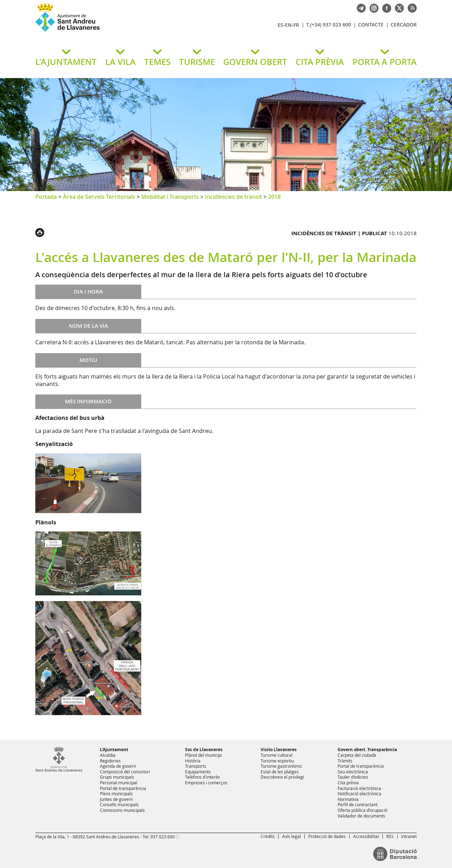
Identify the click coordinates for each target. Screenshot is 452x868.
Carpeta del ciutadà (357, 755)
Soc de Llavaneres (204, 750)
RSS (390, 836)
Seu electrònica (353, 772)
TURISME (197, 62)
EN (288, 25)
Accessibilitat (366, 836)
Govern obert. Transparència (367, 750)
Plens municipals (116, 793)
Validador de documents (361, 816)
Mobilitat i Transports (170, 197)
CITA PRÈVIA (320, 62)
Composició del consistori (125, 772)
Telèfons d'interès (203, 777)
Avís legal (292, 836)
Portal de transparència (123, 788)
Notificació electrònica (359, 793)
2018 (274, 197)
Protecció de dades (327, 836)
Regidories (110, 761)
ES (280, 25)
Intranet (409, 836)
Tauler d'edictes (353, 777)
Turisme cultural (276, 755)
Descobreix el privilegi (282, 777)
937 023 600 (163, 837)
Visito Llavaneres (279, 750)
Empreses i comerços (206, 783)
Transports (196, 766)
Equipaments (198, 772)
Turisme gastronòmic (281, 766)
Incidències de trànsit (233, 197)
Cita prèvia (348, 783)
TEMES (157, 62)
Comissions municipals (122, 810)
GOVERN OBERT (255, 62)
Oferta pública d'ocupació (362, 810)
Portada (46, 197)
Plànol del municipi (203, 755)
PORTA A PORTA (385, 62)
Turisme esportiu (277, 761)
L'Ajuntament (114, 750)
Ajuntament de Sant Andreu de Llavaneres (118, 31)
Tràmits (345, 761)
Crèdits (268, 836)
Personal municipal (119, 783)
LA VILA (120, 62)
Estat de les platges (280, 772)
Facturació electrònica (359, 788)
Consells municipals (119, 804)
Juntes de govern (116, 799)
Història (193, 761)
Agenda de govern (118, 766)
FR (296, 25)
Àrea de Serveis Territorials (99, 197)
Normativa (348, 799)
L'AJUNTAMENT (66, 62)
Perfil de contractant (358, 804)
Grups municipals (117, 777)
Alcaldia (108, 755)
